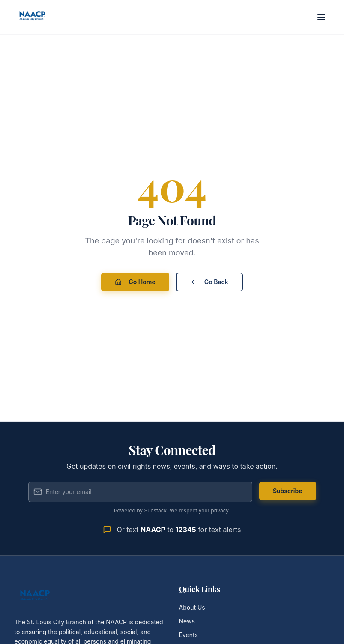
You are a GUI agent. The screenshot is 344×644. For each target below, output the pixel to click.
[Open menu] (321, 17)
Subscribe (288, 491)
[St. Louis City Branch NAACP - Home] (33, 17)
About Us (192, 607)
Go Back (209, 282)
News (187, 621)
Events (188, 635)
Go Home (135, 282)
